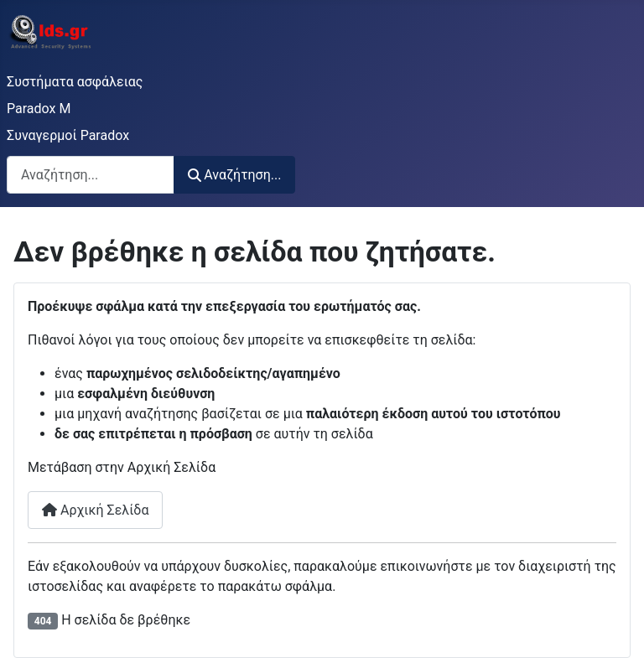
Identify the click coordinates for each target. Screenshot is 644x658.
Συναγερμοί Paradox (68, 135)
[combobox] (91, 175)
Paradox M (39, 109)
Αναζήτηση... (234, 175)
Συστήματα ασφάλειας (75, 82)
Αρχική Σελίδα (95, 510)
